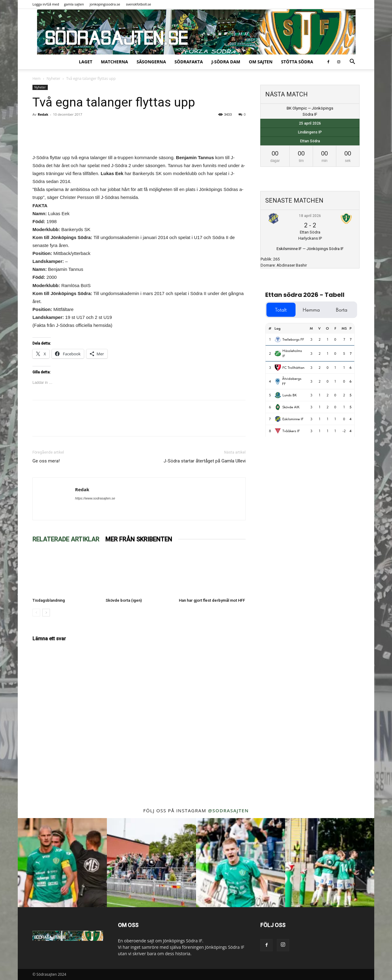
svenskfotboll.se (138, 4)
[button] (352, 62)
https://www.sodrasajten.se (95, 498)
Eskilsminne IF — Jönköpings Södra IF (310, 249)
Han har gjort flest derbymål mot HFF (212, 600)
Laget (86, 62)
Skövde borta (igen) (124, 600)
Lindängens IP (310, 132)
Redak (43, 114)
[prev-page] (36, 613)
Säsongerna (151, 62)
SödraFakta (189, 62)
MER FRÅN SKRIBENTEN (139, 539)
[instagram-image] (62, 863)
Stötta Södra (297, 62)
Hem (37, 79)
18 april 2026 (310, 216)
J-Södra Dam (226, 62)
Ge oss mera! (46, 461)
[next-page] (46, 613)
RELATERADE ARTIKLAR (66, 539)
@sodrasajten (228, 810)
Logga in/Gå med (46, 4)
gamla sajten (74, 4)
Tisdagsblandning (49, 600)
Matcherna (114, 62)
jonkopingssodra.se (105, 4)
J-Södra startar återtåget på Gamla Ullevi (205, 461)
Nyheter (53, 79)
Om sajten (261, 62)
